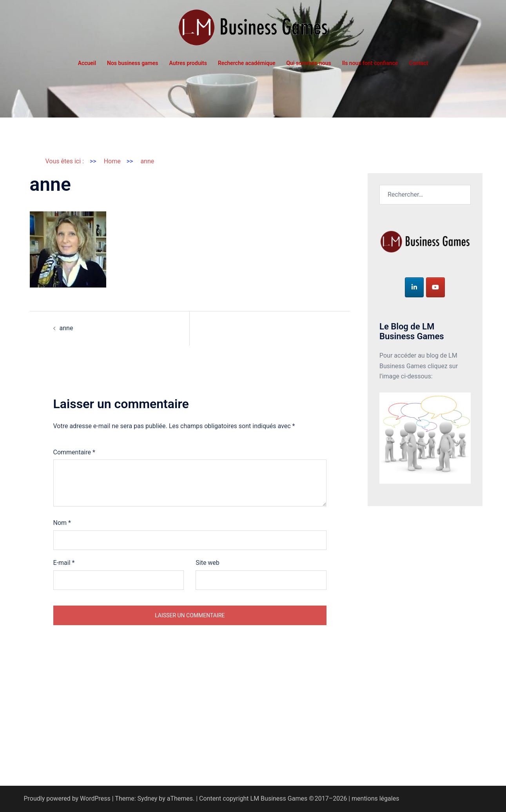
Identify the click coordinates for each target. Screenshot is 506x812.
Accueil (87, 63)
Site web (208, 563)
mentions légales (375, 798)
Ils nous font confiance (370, 63)
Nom (62, 523)
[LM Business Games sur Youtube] (435, 287)
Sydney (148, 798)
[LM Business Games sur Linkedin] (414, 287)
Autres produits (188, 63)
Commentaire (74, 452)
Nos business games (133, 63)
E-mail (64, 563)
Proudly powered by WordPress (67, 798)
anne (66, 328)
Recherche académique (247, 63)
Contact (418, 63)
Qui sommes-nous (308, 63)
